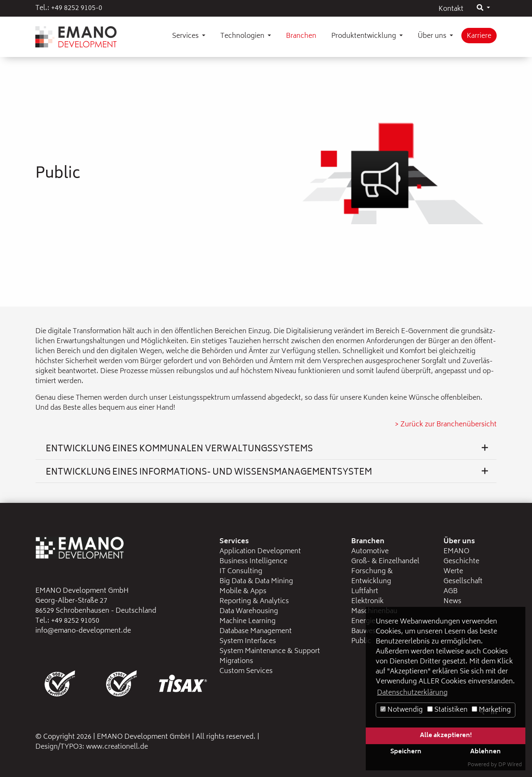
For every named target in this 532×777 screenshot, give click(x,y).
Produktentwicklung (365, 36)
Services (186, 36)
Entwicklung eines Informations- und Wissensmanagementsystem (267, 473)
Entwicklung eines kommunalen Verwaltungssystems (267, 449)
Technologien (243, 36)
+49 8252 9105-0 (77, 8)
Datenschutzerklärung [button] (412, 693)
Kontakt (451, 9)
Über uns (433, 36)
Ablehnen (485, 752)
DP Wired (510, 765)
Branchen (301, 36)
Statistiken (447, 710)
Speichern (406, 752)
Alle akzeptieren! (446, 736)
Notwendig (401, 710)
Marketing (491, 710)
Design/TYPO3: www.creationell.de (92, 747)
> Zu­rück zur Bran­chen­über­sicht (446, 425)
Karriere (479, 36)
